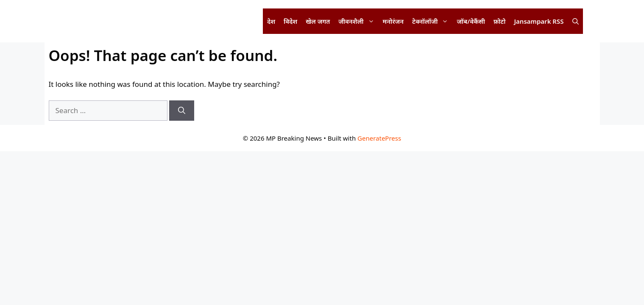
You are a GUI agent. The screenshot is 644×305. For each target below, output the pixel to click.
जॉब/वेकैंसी (471, 21)
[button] (576, 21)
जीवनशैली (358, 21)
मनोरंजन (393, 21)
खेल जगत (318, 21)
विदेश (290, 21)
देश (271, 21)
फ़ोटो (499, 21)
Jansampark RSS (539, 21)
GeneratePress (379, 138)
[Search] (182, 111)
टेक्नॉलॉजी (432, 21)
